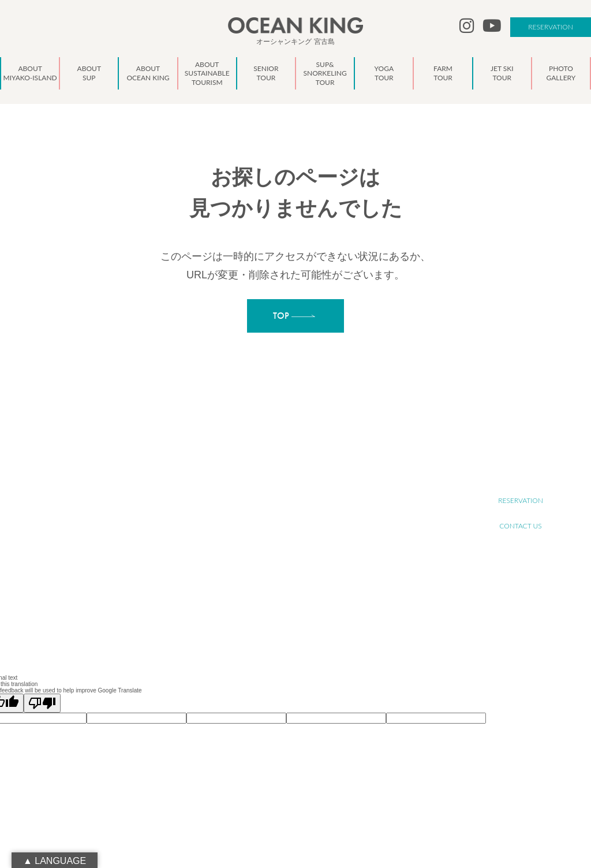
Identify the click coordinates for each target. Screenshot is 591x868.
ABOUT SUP (271, 494)
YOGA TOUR (271, 558)
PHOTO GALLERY (278, 596)
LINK (260, 634)
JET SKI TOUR (273, 583)
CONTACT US (520, 526)
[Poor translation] (42, 703)
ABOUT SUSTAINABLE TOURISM (300, 519)
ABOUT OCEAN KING (284, 507)
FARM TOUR (271, 570)
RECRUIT (521, 475)
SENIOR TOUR (274, 532)
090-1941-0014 (81, 572)
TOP (259, 469)
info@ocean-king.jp (86, 559)
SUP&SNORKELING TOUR (290, 545)
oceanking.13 (88, 546)
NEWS (263, 608)
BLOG (262, 621)
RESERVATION (551, 27)
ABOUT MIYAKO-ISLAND (289, 481)
